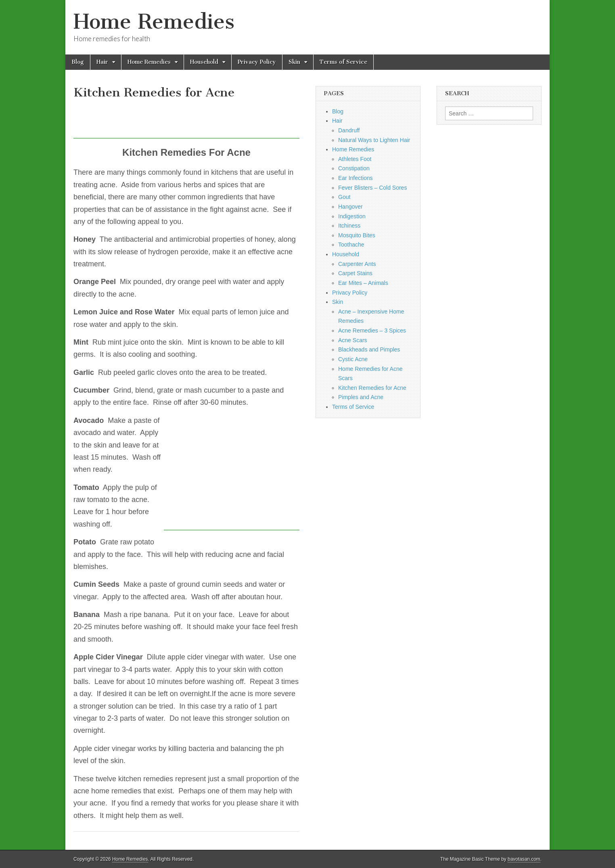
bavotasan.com (524, 859)
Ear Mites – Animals (363, 283)
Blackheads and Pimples (369, 349)
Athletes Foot (355, 159)
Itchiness (349, 226)
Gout (344, 197)
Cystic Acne (353, 359)
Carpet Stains (355, 273)
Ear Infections (356, 178)
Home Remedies (154, 22)
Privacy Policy (257, 62)
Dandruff (349, 130)
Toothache (351, 245)
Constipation (354, 168)
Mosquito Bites (357, 235)
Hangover (350, 207)
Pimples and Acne (361, 397)
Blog (78, 62)
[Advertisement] (220, 120)
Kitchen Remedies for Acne (372, 388)
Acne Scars (353, 340)
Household (204, 62)
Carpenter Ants (357, 264)
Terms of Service (343, 62)
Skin (294, 62)
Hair (102, 62)
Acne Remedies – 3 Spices (372, 330)
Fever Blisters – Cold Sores (372, 188)
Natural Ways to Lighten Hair (374, 140)
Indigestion (352, 216)
